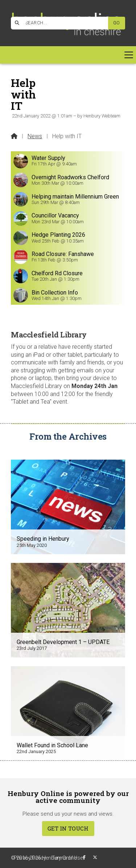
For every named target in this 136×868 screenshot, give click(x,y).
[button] (68, 55)
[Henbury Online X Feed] (95, 857)
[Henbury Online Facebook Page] (25, 22)
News (35, 136)
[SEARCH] (62, 23)
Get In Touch (68, 828)
